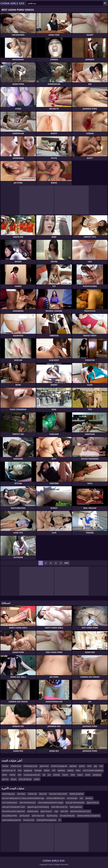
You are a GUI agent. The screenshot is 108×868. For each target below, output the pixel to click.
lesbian (47, 770)
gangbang (28, 770)
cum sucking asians (10, 803)
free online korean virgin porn (14, 811)
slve (81, 798)
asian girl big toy (25, 779)
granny (82, 766)
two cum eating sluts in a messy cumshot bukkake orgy (23, 798)
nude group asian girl (32, 775)
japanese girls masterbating (38, 807)
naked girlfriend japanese (46, 820)
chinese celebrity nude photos (89, 816)
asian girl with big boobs (75, 803)
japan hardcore (93, 803)
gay (95, 766)
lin (60, 820)
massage (38, 770)
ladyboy (70, 770)
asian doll (64, 811)
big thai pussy (52, 816)
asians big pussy (8, 794)
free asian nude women (58, 794)
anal (101, 766)
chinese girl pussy (30, 766)
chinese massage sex (59, 766)
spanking (61, 770)
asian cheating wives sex (12, 820)
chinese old (32, 794)
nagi (56, 811)
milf (54, 770)
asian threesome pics (28, 803)
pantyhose (97, 775)
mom (89, 766)
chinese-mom (16, 766)
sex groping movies (10, 816)
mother (12, 775)
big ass (14, 779)
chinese (5, 766)
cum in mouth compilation (93, 770)
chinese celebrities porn (55, 798)
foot (20, 775)
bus (49, 775)
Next (67, 563)
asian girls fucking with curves (14, 807)
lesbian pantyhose (77, 794)
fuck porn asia (29, 820)
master (37, 779)
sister (73, 775)
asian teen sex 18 (9, 770)
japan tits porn (46, 811)
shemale (56, 775)
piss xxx (5, 779)
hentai (88, 775)
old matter (21, 794)
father (5, 775)
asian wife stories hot (59, 807)
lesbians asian (33, 811)
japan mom (44, 766)
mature (65, 775)
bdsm (78, 770)
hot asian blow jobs (67, 816)
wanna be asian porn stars (80, 811)
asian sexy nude (38, 816)
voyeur (80, 775)
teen (20, 770)
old (44, 775)
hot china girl (72, 798)
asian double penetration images (51, 803)
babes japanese (76, 807)
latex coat (43, 794)
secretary (89, 798)
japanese (73, 766)
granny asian (25, 816)
